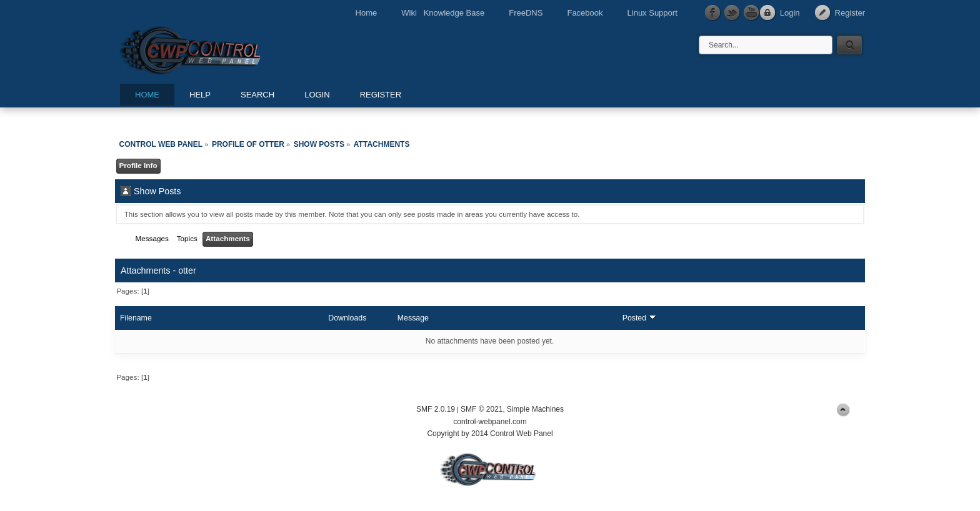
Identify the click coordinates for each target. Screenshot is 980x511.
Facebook (585, 13)
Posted (639, 318)
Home (367, 13)
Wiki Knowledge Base (443, 13)
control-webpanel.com (490, 422)
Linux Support (652, 13)
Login (790, 13)
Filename (136, 318)
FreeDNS (526, 13)
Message (413, 318)
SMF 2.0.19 (436, 409)
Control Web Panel (218, 48)
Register (850, 13)
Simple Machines (535, 409)
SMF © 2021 (482, 409)
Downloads (347, 318)
